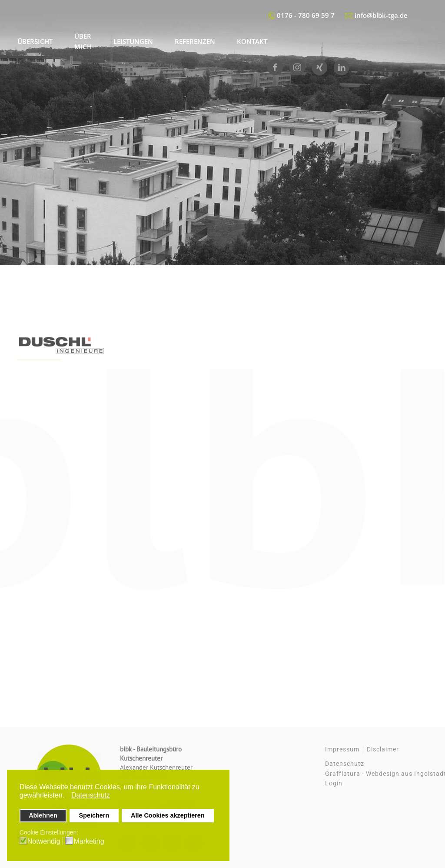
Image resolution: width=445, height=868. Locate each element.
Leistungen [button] (133, 41)
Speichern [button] (94, 815)
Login (334, 783)
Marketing (89, 841)
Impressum (342, 749)
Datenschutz (345, 764)
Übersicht (35, 41)
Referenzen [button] (195, 41)
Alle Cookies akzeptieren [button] (168, 815)
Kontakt (252, 41)
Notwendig (44, 841)
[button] (67, 796)
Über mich (83, 41)
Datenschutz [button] (91, 795)
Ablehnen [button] (43, 815)
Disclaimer (383, 749)
